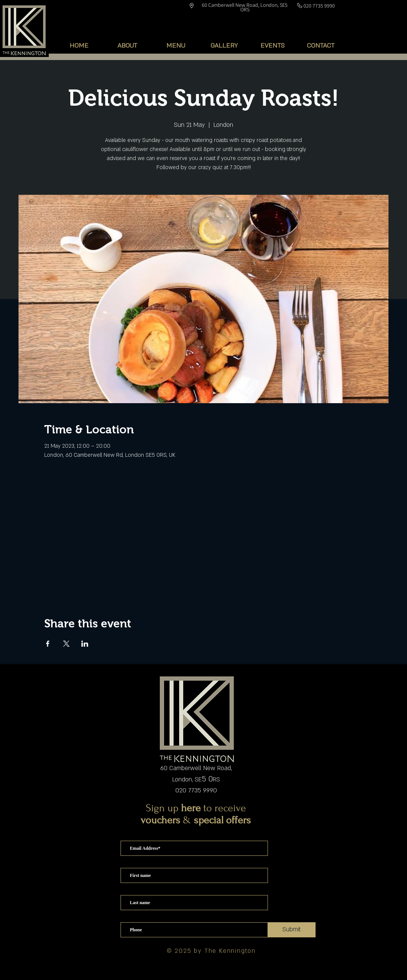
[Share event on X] (66, 644)
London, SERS (196, 780)
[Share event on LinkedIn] (85, 644)
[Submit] (292, 930)
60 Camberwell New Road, (196, 768)
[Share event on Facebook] (48, 644)
